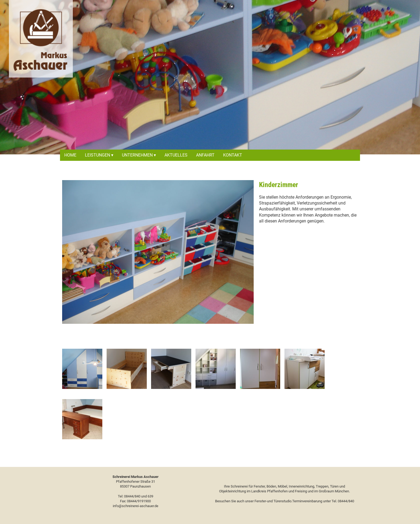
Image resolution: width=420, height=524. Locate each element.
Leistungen (97, 155)
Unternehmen (137, 155)
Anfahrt (205, 155)
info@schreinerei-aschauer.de (136, 506)
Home (70, 155)
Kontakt (233, 155)
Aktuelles (176, 155)
